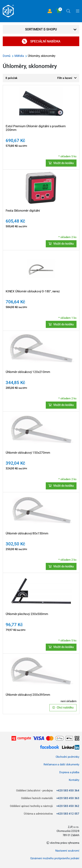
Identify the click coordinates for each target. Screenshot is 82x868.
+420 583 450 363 (68, 798)
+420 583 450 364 (68, 791)
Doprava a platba (69, 772)
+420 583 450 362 (68, 806)
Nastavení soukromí (67, 851)
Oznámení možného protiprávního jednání (55, 858)
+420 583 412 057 (68, 814)
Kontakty (74, 780)
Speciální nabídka (41, 41)
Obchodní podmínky (67, 757)
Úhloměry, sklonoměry (42, 56)
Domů (7, 56)
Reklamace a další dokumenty (61, 764)
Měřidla (19, 56)
